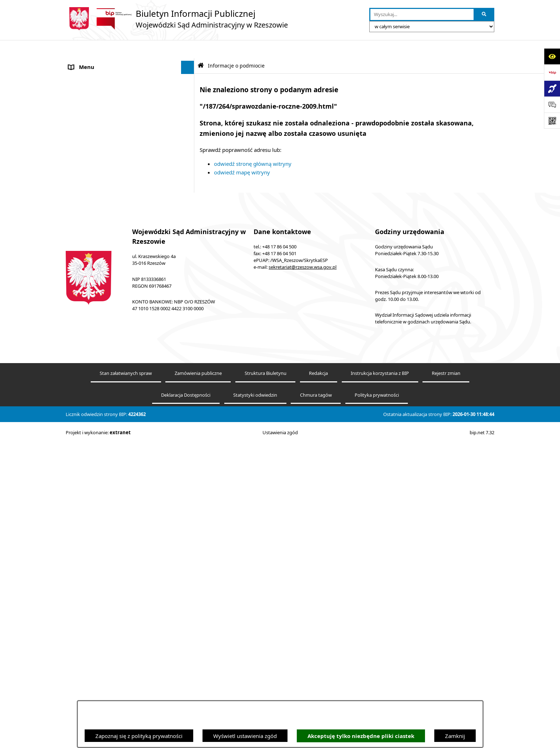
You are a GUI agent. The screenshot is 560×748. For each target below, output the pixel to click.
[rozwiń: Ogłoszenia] (189, 303)
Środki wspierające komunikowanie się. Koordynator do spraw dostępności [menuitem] (117, 272)
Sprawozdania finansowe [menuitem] (99, 476)
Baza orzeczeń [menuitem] (86, 227)
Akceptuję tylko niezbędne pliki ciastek (361, 736)
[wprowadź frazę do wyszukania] (422, 15)
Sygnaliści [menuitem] (81, 463)
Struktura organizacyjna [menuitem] (98, 329)
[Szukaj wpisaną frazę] (484, 15)
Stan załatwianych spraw (126, 693)
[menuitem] (130, 81)
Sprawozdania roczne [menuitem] (95, 436)
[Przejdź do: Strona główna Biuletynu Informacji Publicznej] (201, 47)
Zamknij (455, 736)
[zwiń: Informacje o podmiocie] (189, 63)
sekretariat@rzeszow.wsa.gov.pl (302, 587)
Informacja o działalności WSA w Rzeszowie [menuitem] (122, 503)
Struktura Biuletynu (266, 693)
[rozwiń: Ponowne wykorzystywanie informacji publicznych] (189, 116)
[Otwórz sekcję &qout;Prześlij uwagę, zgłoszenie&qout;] (552, 105)
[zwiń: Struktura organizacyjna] (189, 329)
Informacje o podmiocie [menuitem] (98, 63)
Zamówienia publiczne (198, 693)
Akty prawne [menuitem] (84, 160)
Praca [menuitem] (75, 316)
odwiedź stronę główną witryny (253, 145)
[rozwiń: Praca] (189, 316)
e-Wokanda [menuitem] (82, 214)
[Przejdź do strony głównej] (177, 19)
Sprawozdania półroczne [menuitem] (99, 422)
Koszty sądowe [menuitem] (87, 174)
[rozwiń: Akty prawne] (189, 161)
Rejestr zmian (446, 693)
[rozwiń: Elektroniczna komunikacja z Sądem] (189, 201)
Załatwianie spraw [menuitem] (91, 409)
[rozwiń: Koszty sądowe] (189, 174)
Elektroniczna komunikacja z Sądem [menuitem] (112, 200)
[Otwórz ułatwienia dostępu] (552, 56)
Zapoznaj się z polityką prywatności (139, 736)
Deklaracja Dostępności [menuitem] (97, 254)
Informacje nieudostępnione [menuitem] (103, 241)
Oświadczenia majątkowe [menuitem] (100, 490)
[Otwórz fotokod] (552, 121)
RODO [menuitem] (76, 449)
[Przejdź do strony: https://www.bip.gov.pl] (552, 72)
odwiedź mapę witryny (242, 154)
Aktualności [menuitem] (83, 187)
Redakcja (318, 693)
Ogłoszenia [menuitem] (82, 302)
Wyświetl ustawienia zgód (245, 736)
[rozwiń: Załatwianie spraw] (189, 409)
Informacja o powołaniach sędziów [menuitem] (111, 289)
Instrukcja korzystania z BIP (380, 693)
